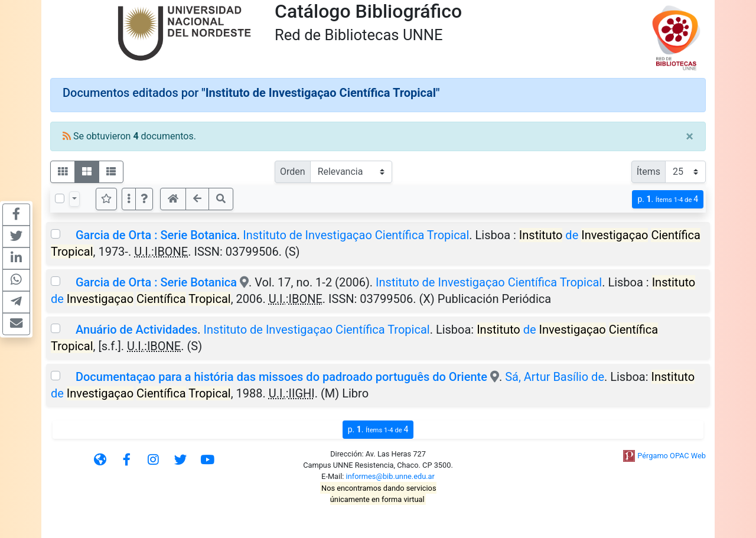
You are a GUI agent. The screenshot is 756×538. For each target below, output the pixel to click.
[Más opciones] (129, 199)
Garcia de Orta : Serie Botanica (156, 235)
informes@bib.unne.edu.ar (390, 476)
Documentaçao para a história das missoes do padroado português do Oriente (281, 377)
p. (668, 199)
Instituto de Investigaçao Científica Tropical (356, 235)
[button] (144, 199)
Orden (293, 172)
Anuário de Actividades (136, 330)
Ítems (649, 172)
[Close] (690, 136)
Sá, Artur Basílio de (555, 377)
